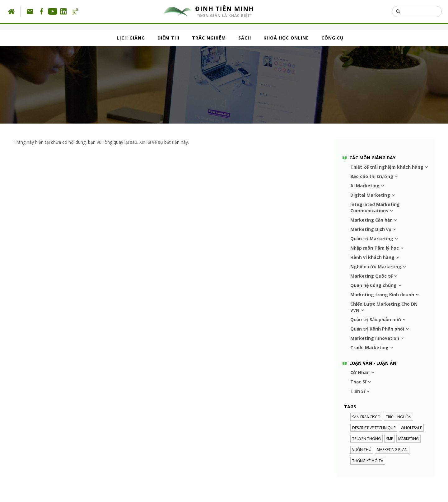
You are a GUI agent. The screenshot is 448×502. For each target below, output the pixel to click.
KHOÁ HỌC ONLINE (286, 38)
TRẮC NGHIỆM (209, 38)
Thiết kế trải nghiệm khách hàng (387, 167)
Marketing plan (392, 450)
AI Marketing (365, 186)
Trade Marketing (369, 347)
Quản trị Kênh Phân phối (377, 329)
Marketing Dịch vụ (371, 229)
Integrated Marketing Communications (375, 207)
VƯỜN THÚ (362, 450)
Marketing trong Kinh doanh (382, 295)
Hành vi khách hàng (372, 257)
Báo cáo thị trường (372, 176)
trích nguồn (399, 417)
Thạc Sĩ (358, 382)
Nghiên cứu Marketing (376, 267)
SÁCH (245, 38)
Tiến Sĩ (358, 391)
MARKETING (408, 439)
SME (390, 439)
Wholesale (411, 428)
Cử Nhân (360, 372)
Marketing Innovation (375, 338)
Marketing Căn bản (371, 220)
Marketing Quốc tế (371, 276)
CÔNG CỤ (333, 38)
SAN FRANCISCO (366, 417)
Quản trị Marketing (372, 239)
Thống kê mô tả (368, 461)
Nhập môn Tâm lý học (375, 248)
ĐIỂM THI (168, 38)
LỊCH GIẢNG (131, 38)
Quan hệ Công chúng (373, 285)
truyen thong (366, 439)
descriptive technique (374, 428)
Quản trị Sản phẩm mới (376, 319)
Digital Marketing (370, 195)
